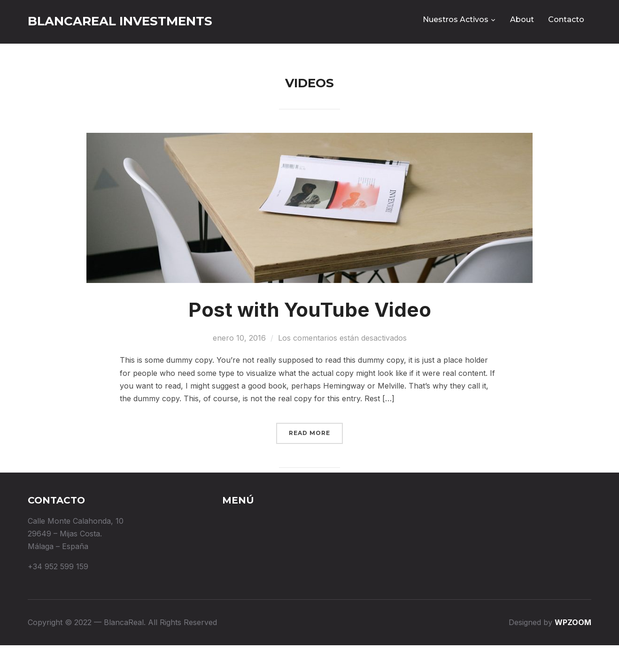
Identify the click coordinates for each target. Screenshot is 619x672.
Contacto (566, 19)
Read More (309, 460)
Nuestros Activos (456, 19)
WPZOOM (573, 649)
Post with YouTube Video (310, 336)
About (522, 19)
